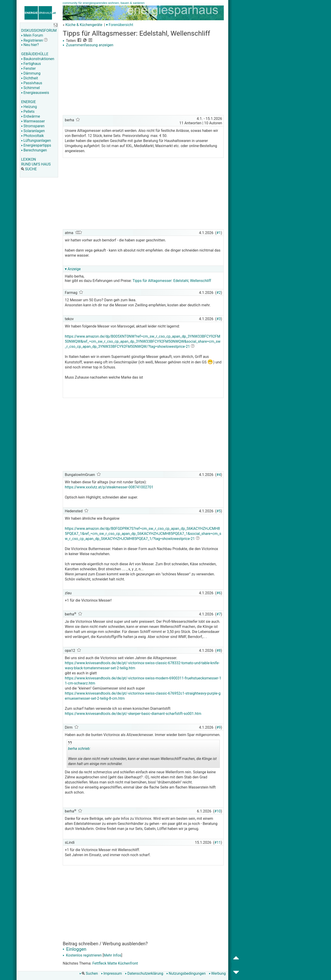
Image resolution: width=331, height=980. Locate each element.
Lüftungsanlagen (36, 141)
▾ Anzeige (73, 269)
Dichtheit (30, 78)
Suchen (89, 973)
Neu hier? (30, 45)
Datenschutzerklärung (144, 973)
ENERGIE (29, 102)
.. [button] (133, 767)
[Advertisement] (143, 82)
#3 (219, 319)
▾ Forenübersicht (120, 25)
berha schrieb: (79, 749)
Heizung (29, 107)
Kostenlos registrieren (82, 955)
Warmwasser (33, 121)
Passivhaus (32, 83)
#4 (219, 475)
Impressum (112, 973)
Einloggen (75, 949)
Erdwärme (31, 116)
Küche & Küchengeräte (84, 25)
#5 (219, 511)
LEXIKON (29, 159)
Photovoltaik (33, 136)
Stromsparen (33, 126)
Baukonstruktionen (38, 59)
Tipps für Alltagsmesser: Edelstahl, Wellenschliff (172, 281)
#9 (219, 727)
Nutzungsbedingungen (186, 973)
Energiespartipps (36, 145)
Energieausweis (35, 93)
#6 (219, 593)
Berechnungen (34, 150)
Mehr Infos (113, 955)
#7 (219, 614)
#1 (219, 233)
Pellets (28, 112)
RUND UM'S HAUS (36, 164)
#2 (219, 293)
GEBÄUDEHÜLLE (35, 54)
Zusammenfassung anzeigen (88, 45)
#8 (219, 651)
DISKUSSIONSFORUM (39, 30)
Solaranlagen (33, 131)
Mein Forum (32, 35)
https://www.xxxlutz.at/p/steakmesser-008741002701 (109, 487)
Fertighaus (31, 64)
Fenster (28, 68)
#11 (218, 842)
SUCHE (29, 169)
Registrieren (32, 40)
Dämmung (31, 73)
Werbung (217, 973)
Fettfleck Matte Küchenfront (115, 963)
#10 (218, 811)
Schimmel (30, 88)
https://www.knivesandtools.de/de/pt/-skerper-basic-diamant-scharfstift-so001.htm (133, 714)
